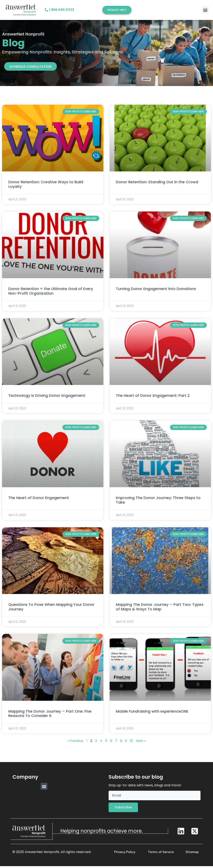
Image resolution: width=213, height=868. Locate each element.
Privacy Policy (125, 854)
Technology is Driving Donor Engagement (47, 398)
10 (131, 743)
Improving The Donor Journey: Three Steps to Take (158, 502)
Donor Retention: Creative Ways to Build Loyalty (46, 186)
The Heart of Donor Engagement (39, 500)
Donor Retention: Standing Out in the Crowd (157, 184)
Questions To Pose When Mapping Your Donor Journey (51, 609)
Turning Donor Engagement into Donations (156, 291)
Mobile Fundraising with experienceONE (152, 714)
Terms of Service (161, 854)
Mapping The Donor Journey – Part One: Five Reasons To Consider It (50, 716)
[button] (205, 10)
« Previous (75, 743)
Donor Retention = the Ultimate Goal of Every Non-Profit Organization (51, 293)
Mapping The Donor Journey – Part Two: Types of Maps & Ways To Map (160, 609)
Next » (141, 743)
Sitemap (192, 854)
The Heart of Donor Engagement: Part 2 (153, 398)
